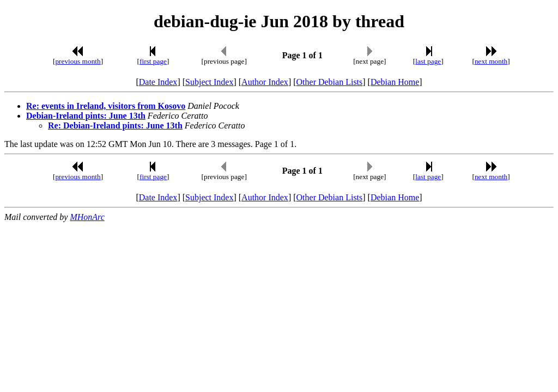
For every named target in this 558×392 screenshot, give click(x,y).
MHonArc (87, 217)
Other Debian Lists (330, 82)
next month (491, 61)
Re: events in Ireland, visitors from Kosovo (106, 106)
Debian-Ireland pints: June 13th (86, 116)
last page (428, 61)
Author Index (265, 82)
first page (153, 61)
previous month (78, 61)
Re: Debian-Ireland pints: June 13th (115, 125)
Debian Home (395, 82)
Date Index (158, 82)
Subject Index (209, 82)
